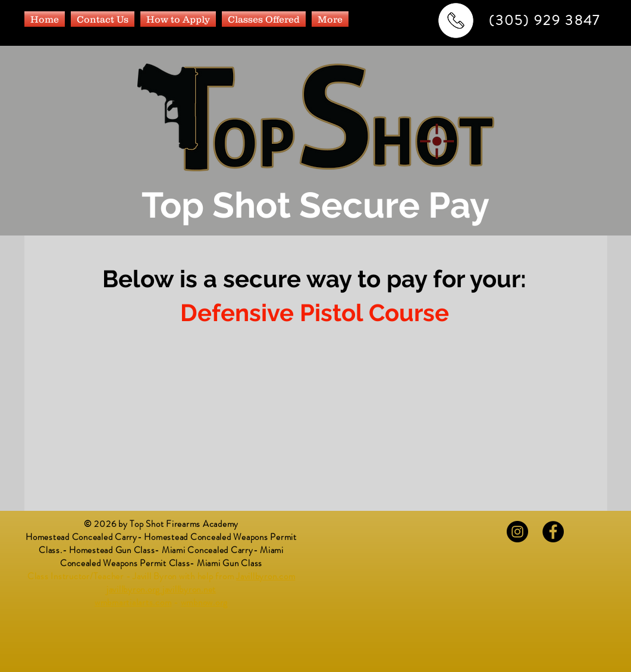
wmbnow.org (205, 602)
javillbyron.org (133, 589)
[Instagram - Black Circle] (517, 532)
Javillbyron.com (266, 576)
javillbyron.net (189, 589)
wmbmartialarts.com (133, 602)
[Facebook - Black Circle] (553, 532)
